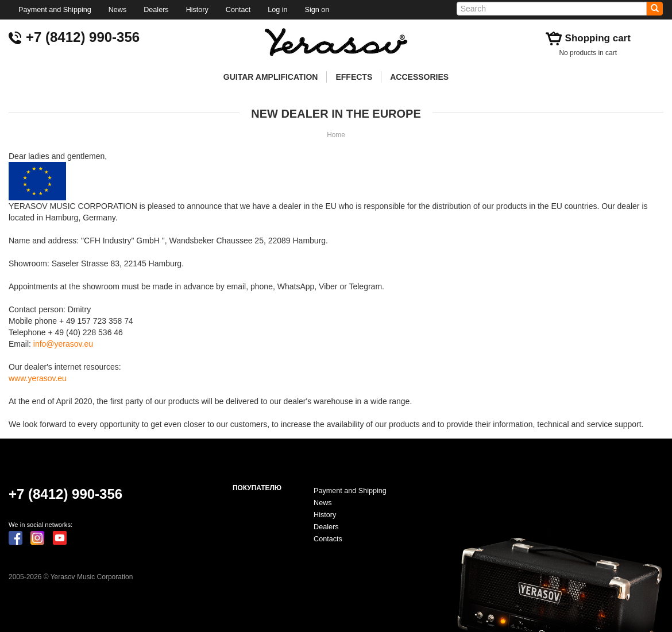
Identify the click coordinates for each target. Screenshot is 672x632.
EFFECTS (354, 77)
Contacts (328, 539)
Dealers (156, 10)
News (118, 10)
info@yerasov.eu (63, 344)
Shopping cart (598, 38)
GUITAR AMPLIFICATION (271, 77)
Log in (277, 10)
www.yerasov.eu (38, 378)
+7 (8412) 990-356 (83, 37)
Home (336, 135)
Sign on (317, 10)
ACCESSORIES (419, 77)
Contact (238, 10)
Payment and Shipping (55, 10)
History (197, 10)
